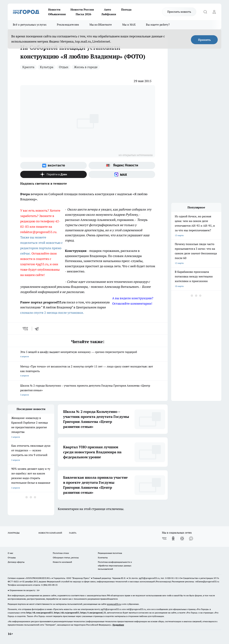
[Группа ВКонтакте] (53, 165)
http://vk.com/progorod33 (40, 613)
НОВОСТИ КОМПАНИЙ (50, 533)
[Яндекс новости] (122, 165)
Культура (47, 67)
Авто (108, 9)
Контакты (103, 558)
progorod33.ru (114, 604)
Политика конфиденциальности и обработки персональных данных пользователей (115, 565)
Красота (28, 67)
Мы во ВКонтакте (101, 25)
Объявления (57, 14)
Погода (126, 9)
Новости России (82, 9)
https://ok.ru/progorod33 (67, 613)
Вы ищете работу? (158, 25)
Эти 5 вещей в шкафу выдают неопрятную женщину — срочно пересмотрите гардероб (88, 354)
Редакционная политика (110, 553)
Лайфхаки (109, 14)
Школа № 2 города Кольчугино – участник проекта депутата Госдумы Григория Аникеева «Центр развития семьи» (88, 390)
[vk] (26, 329)
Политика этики (61, 553)
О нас (10, 553)
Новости (54, 9)
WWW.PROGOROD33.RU (38, 578)
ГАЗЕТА (73, 533)
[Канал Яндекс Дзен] (53, 174)
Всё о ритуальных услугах (30, 25)
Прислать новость (179, 12)
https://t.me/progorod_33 (93, 613)
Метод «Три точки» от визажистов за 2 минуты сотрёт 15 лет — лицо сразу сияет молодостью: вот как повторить (88, 371)
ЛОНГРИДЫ (14, 533)
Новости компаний (62, 562)
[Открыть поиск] (205, 12)
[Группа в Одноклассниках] (173, 538)
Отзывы (12, 558)
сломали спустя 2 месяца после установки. (52, 313)
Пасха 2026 (83, 14)
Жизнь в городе (86, 67)
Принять (204, 40)
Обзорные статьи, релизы (66, 558)
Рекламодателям (68, 25)
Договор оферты (16, 562)
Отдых (64, 67)
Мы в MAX (129, 25)
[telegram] (38, 329)
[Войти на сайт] (214, 12)
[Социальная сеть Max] (122, 174)
